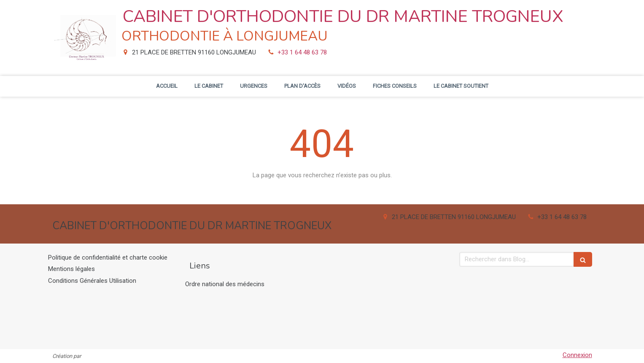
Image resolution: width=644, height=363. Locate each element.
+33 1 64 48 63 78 (302, 52)
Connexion (577, 355)
